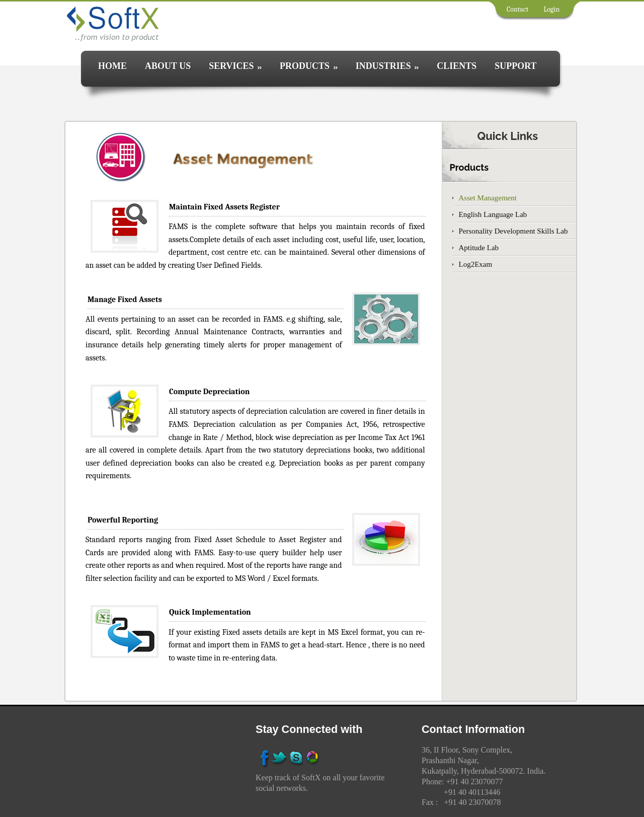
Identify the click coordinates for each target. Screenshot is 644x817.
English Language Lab (493, 214)
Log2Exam (476, 264)
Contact (517, 9)
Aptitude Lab (479, 248)
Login (551, 9)
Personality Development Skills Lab (513, 231)
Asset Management (488, 198)
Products (469, 167)
